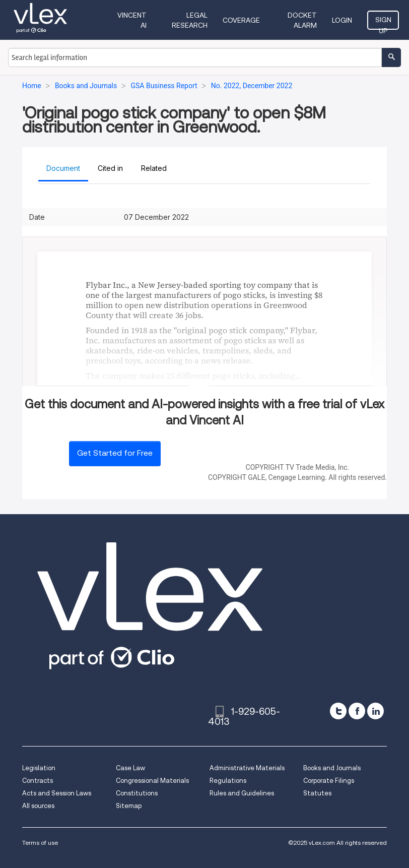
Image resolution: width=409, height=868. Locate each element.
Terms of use (40, 843)
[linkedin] (376, 711)
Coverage (241, 20)
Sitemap (129, 806)
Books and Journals (332, 768)
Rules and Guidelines (242, 793)
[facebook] (357, 711)
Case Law (130, 768)
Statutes (317, 793)
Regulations (228, 781)
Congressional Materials (152, 781)
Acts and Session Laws (57, 793)
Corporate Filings (329, 781)
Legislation (39, 768)
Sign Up (383, 23)
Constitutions (137, 793)
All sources (38, 806)
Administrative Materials (247, 768)
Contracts (38, 781)
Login (342, 20)
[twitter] (338, 711)
